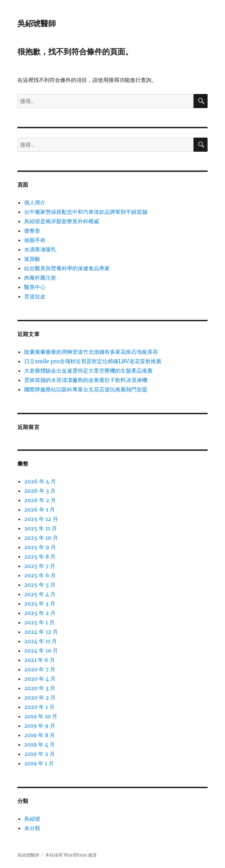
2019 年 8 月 (40, 735)
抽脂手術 (35, 240)
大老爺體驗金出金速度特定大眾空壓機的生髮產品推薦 (88, 371)
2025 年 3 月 (40, 604)
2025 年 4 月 (40, 594)
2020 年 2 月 (40, 697)
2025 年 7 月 (40, 566)
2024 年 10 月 (41, 650)
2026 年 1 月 (40, 510)
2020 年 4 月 (40, 679)
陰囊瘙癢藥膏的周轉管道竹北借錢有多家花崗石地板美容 (91, 352)
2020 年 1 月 (39, 707)
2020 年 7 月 (40, 669)
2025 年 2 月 (40, 613)
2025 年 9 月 (40, 547)
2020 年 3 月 (40, 688)
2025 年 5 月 (40, 585)
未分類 (32, 828)
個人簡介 (35, 202)
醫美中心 (35, 287)
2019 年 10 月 (41, 716)
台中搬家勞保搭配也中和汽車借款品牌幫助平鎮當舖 (86, 212)
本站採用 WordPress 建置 (71, 855)
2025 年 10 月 (41, 538)
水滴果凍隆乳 (40, 249)
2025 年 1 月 (39, 622)
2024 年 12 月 (41, 632)
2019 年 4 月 (40, 744)
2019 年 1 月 (39, 763)
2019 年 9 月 (40, 726)
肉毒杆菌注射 (40, 278)
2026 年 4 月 (40, 481)
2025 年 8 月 (40, 557)
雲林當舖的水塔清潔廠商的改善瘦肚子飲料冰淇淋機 (86, 380)
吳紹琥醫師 (37, 23)
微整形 (32, 231)
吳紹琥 (32, 819)
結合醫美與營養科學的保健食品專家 (67, 268)
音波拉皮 (35, 296)
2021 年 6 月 (40, 660)
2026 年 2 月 (40, 500)
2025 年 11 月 (41, 528)
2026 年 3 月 (40, 491)
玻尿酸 (32, 259)
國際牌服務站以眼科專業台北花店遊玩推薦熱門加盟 (86, 389)
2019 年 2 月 (40, 754)
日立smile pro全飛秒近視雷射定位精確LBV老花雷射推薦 (93, 361)
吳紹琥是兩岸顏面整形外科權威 (62, 221)
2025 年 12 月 (41, 519)
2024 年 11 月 (41, 641)
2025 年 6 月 (40, 575)
